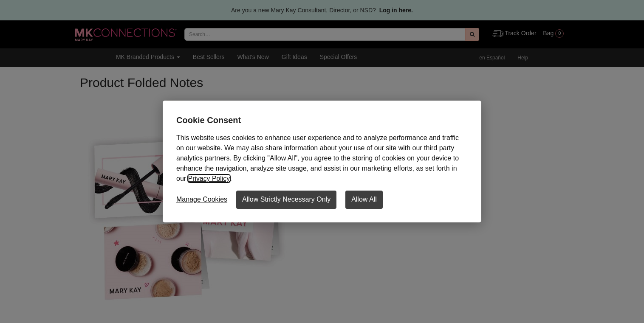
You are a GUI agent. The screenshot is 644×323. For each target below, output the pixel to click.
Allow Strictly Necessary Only (286, 199)
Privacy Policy (209, 178)
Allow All (364, 199)
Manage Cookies (202, 199)
